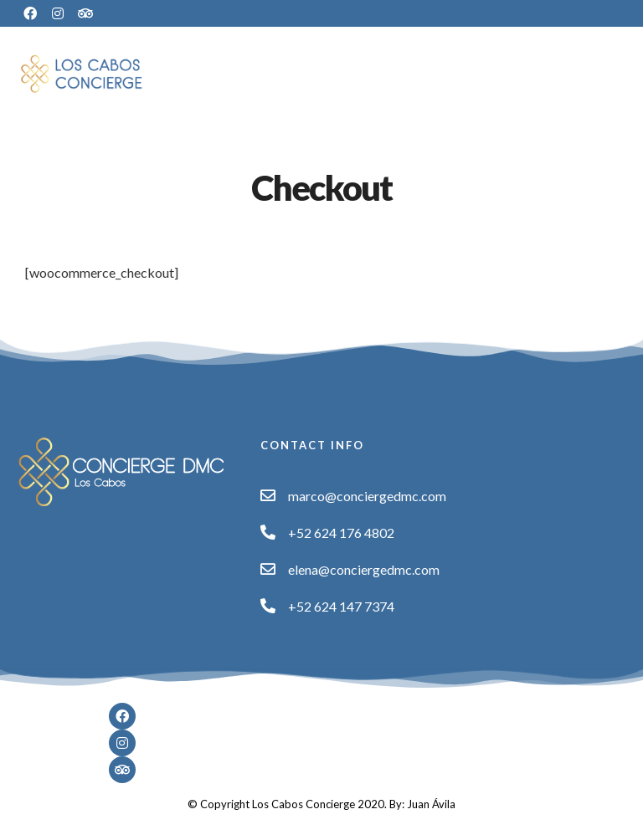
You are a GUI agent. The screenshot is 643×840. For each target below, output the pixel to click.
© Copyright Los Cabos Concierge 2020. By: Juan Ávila (321, 804)
